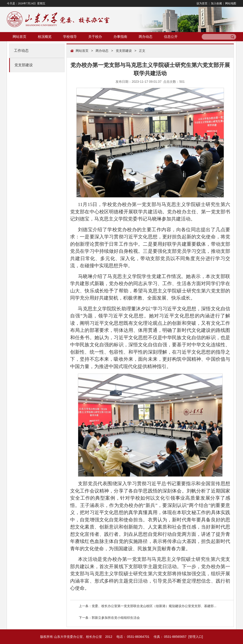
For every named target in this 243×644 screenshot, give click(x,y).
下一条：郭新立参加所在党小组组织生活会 (109, 618)
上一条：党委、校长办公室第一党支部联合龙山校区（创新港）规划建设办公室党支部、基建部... (148, 606)
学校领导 (70, 37)
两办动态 (146, 37)
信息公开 (171, 37)
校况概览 (45, 37)
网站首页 (19, 37)
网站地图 (230, 3)
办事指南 (120, 37)
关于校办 (95, 37)
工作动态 (21, 51)
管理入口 (196, 637)
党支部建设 (24, 65)
